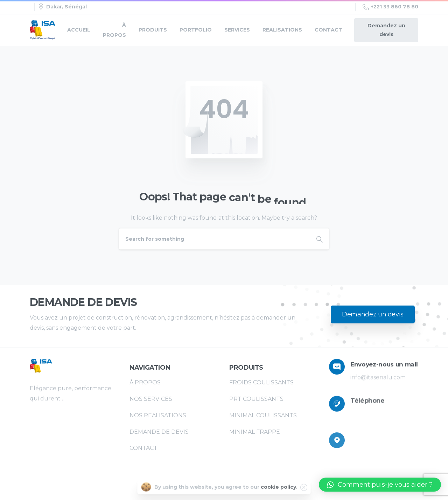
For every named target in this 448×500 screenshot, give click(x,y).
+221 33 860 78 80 (390, 7)
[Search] (215, 239)
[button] (380, 485)
